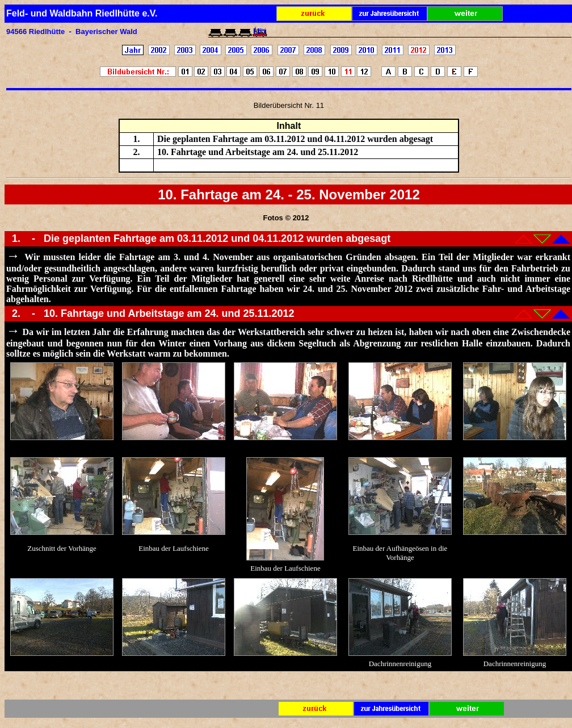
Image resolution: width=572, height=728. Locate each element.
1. (18, 239)
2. (18, 313)
